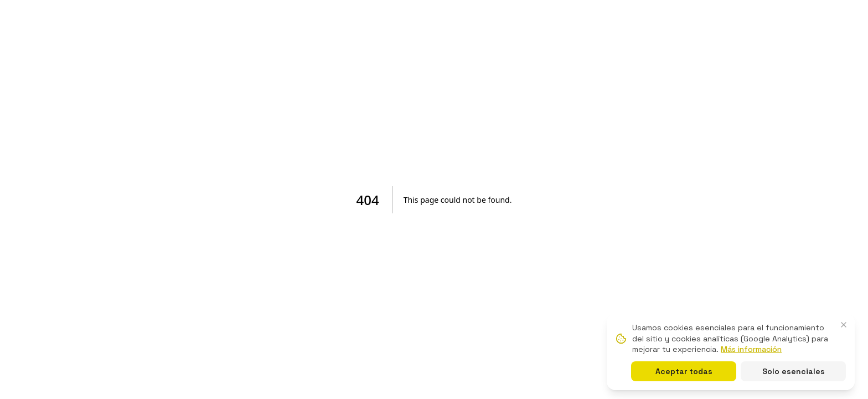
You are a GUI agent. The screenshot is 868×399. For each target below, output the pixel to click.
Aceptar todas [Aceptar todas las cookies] (684, 371)
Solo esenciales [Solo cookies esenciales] (794, 371)
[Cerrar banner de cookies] (844, 325)
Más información (751, 349)
